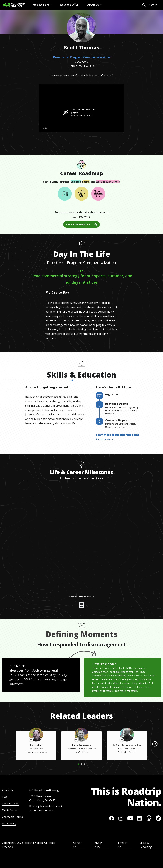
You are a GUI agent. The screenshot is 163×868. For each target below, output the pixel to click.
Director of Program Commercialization (81, 57)
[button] (155, 744)
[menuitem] (144, 5)
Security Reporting (146, 845)
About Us (7, 790)
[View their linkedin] (81, 605)
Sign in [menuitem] (153, 5)
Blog (5, 797)
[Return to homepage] (14, 5)
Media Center (10, 810)
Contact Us (78, 845)
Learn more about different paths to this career (118, 437)
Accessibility (9, 823)
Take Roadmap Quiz (81, 224)
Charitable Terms (12, 817)
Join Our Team (11, 804)
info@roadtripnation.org (44, 790)
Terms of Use (122, 845)
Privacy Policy (98, 845)
